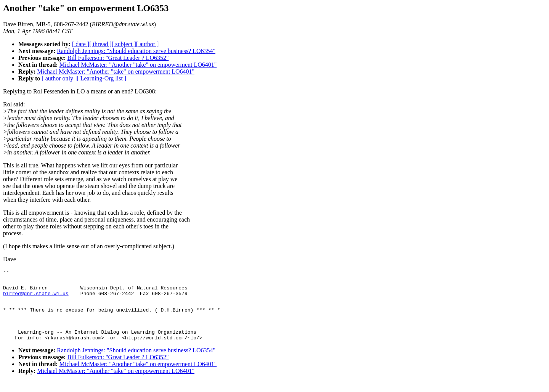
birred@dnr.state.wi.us (36, 298)
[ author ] (148, 44)
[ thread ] (100, 44)
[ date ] (81, 44)
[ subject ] (124, 44)
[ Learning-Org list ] (101, 78)
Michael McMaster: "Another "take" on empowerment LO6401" (138, 65)
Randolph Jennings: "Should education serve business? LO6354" (136, 51)
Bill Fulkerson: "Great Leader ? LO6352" (118, 58)
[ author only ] (59, 78)
